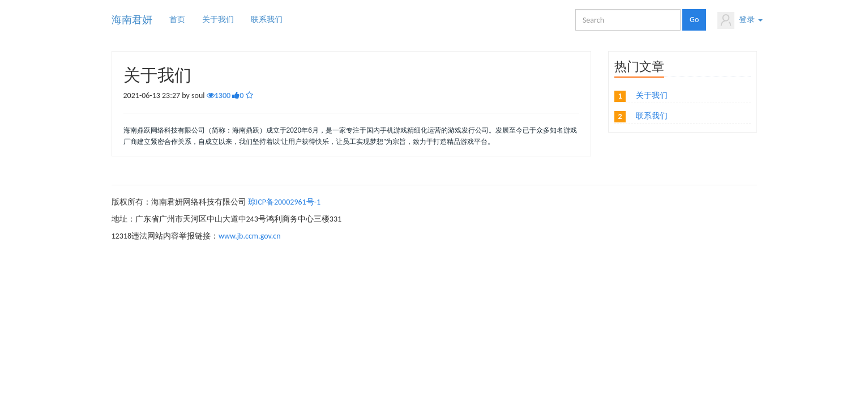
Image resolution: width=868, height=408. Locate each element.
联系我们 (267, 20)
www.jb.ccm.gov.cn (250, 236)
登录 (740, 20)
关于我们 (218, 20)
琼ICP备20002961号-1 (284, 202)
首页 (177, 20)
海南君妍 (132, 20)
